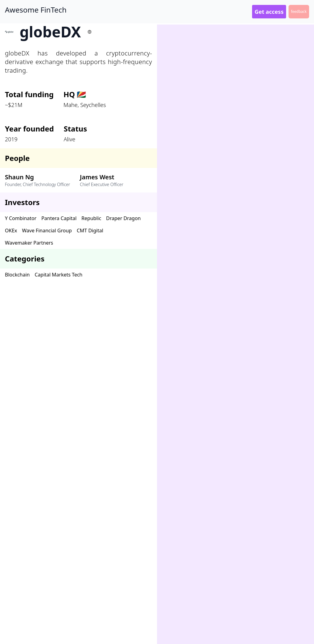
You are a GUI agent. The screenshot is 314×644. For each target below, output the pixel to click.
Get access (269, 12)
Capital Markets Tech (59, 275)
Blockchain (17, 275)
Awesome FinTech (36, 10)
